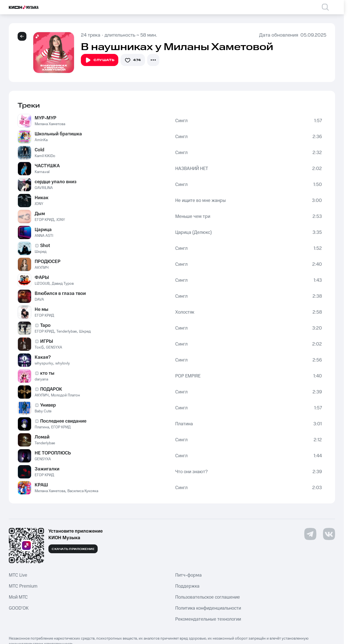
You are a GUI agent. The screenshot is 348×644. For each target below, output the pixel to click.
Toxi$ (39, 347)
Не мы (42, 309)
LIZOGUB (42, 284)
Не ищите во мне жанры (201, 201)
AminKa (41, 140)
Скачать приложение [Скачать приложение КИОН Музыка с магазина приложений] (73, 549)
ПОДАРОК (51, 389)
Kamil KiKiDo (45, 156)
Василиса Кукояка (83, 491)
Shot (45, 246)
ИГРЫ (47, 341)
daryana (41, 379)
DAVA (39, 300)
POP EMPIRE (188, 376)
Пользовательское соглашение (208, 597)
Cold (39, 150)
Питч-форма (188, 575)
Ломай (42, 437)
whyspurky (44, 363)
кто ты (47, 373)
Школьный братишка (58, 134)
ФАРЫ (42, 278)
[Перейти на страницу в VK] (329, 534)
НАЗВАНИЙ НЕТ (192, 169)
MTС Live (18, 575)
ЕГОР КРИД (44, 220)
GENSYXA (54, 347)
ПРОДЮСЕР (48, 262)
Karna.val (42, 172)
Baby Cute (43, 411)
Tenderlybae (67, 331)
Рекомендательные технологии (208, 619)
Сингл (181, 121)
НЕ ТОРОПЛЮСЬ (53, 453)
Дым (40, 214)
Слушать (100, 60)
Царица (43, 230)
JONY (39, 204)
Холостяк (185, 312)
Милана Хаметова (50, 124)
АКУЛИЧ (42, 268)
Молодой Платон (65, 395)
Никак (42, 198)
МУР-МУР (46, 118)
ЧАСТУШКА (47, 166)
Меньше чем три (193, 217)
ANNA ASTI (44, 236)
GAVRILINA (44, 188)
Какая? (43, 357)
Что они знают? (191, 472)
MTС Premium (23, 586)
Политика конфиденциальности (208, 608)
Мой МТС (18, 597)
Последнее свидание (63, 421)
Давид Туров (63, 284)
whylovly (63, 363)
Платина (42, 427)
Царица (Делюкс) (194, 232)
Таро (45, 325)
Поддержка (187, 586)
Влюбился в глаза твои (60, 294)
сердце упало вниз (56, 182)
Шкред (41, 252)
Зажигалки (47, 469)
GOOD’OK (19, 608)
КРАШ (41, 485)
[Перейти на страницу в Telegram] (310, 534)
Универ (48, 405)
